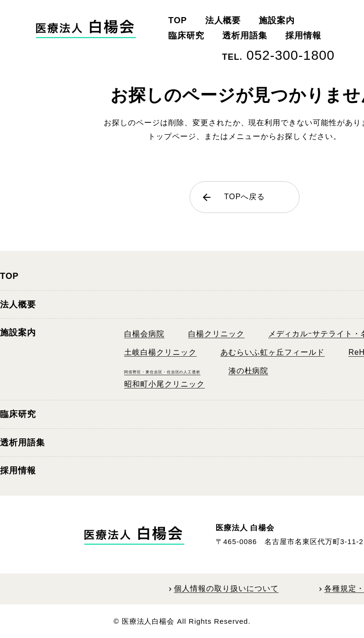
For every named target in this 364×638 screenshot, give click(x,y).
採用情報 (303, 36)
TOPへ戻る (233, 197)
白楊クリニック (216, 334)
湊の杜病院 (249, 371)
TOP (178, 20)
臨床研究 (186, 36)
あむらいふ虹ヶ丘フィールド (273, 352)
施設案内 (277, 20)
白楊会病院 (144, 334)
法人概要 (223, 20)
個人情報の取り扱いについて (226, 589)
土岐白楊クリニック (160, 352)
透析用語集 (245, 36)
